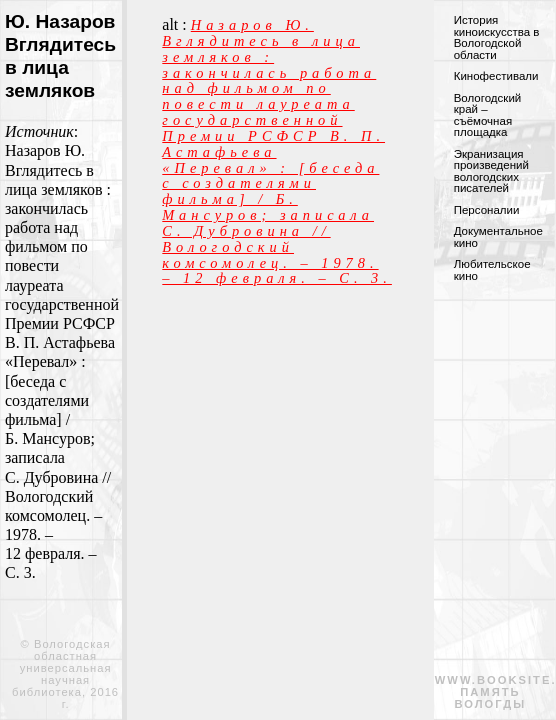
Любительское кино (492, 270)
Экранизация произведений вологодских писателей (491, 171)
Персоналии (487, 210)
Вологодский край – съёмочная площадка (488, 115)
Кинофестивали (496, 76)
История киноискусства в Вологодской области (497, 37)
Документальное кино (498, 237)
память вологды (491, 698)
